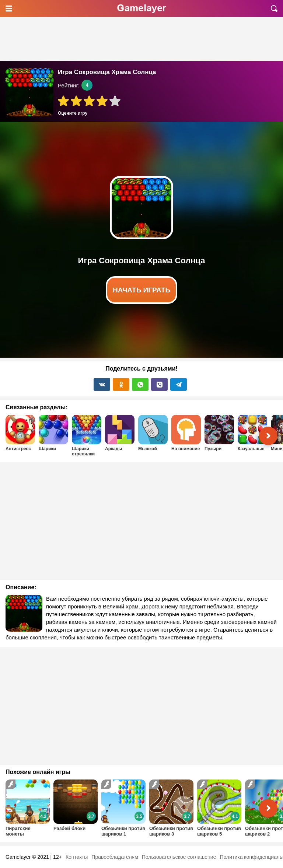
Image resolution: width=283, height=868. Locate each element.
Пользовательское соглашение (179, 857)
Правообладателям (115, 857)
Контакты (77, 857)
